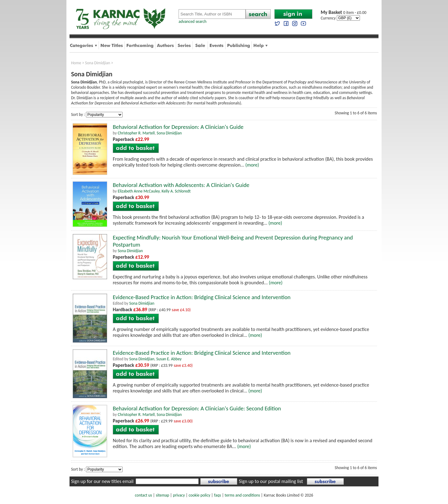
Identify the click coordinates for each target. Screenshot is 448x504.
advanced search (192, 21)
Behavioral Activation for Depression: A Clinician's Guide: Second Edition (197, 408)
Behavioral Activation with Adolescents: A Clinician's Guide (181, 185)
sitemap (162, 495)
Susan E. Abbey (169, 359)
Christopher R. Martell (136, 133)
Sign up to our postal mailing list (271, 481)
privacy (179, 495)
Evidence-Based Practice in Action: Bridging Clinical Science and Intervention (202, 297)
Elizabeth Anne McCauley (139, 191)
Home (76, 63)
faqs (218, 495)
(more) (252, 165)
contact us (144, 495)
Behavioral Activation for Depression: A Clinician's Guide (178, 127)
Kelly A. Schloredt (176, 191)
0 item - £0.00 (344, 13)
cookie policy (199, 495)
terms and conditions (242, 495)
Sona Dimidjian (97, 63)
